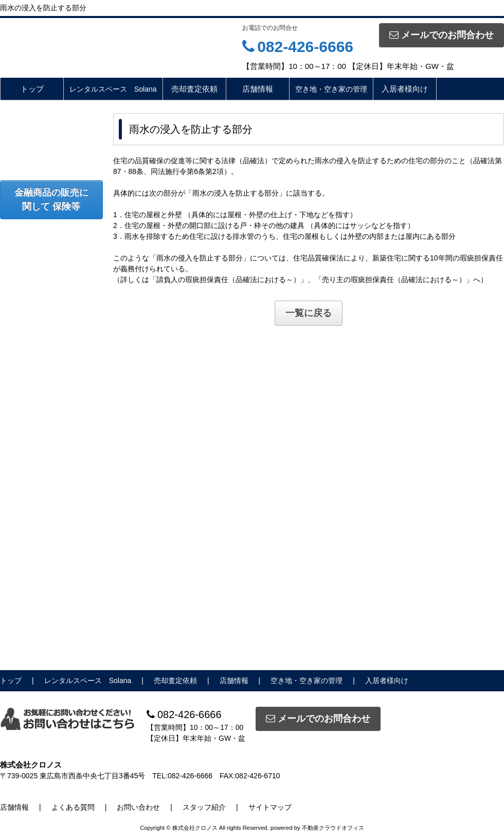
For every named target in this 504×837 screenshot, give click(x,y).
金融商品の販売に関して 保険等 (51, 199)
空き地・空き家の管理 (331, 89)
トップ (32, 89)
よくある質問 (73, 807)
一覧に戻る (309, 313)
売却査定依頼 (194, 89)
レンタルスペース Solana (113, 89)
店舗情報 (258, 89)
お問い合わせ (138, 807)
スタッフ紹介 (204, 807)
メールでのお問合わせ (442, 35)
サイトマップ (270, 807)
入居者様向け (405, 89)
